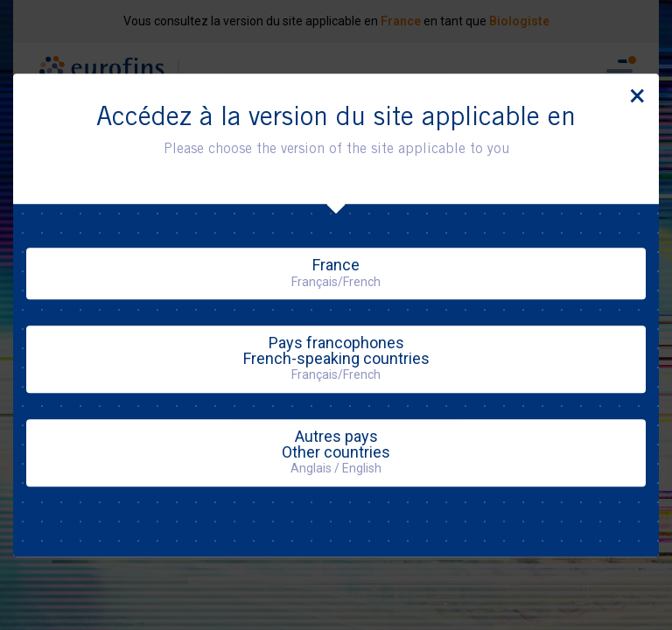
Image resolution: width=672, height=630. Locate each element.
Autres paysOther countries (336, 451)
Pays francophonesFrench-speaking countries (336, 357)
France (336, 272)
